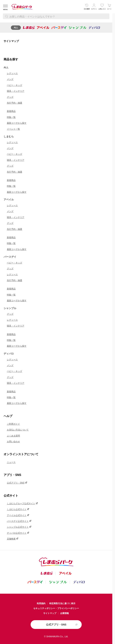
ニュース (11, 462)
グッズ (10, 97)
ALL (16, 28)
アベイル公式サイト (17, 515)
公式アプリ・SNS (16, 483)
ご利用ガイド (13, 424)
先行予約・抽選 (14, 103)
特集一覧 (11, 117)
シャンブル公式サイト (18, 527)
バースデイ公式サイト (18, 521)
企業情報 (64, 613)
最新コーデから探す (17, 123)
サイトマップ (50, 613)
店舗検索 (11, 539)
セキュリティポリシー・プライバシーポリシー (56, 608)
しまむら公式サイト (17, 509)
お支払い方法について (18, 430)
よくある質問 (13, 436)
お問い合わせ (13, 442)
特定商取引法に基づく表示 (62, 603)
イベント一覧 (13, 129)
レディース (12, 73)
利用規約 (41, 603)
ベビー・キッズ (14, 85)
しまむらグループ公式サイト (21, 504)
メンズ (10, 79)
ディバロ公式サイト (17, 533)
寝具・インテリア (16, 91)
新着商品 (11, 111)
